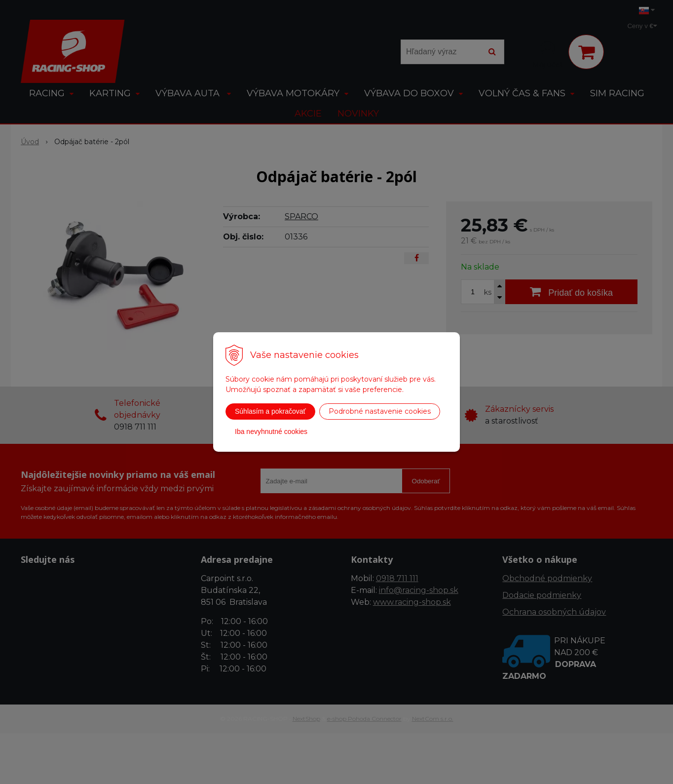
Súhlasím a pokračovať (270, 411)
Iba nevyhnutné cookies (271, 431)
